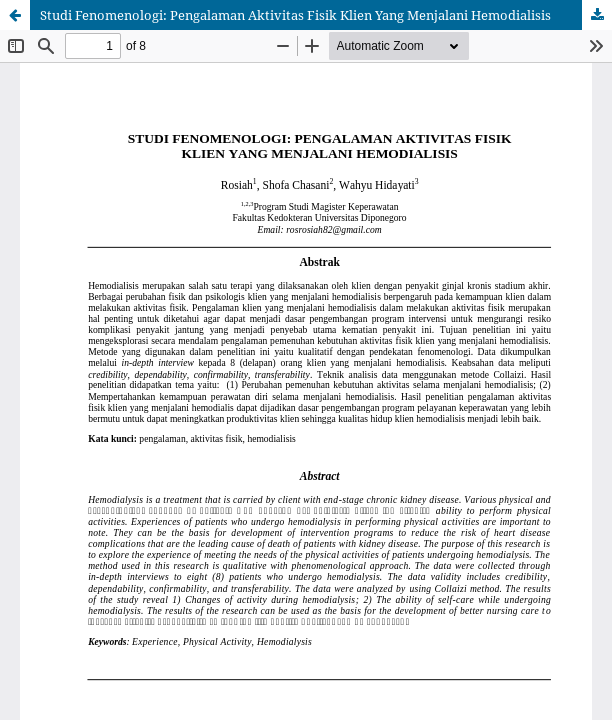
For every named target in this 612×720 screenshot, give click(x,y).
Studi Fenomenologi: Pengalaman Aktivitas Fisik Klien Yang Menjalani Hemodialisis (295, 15)
